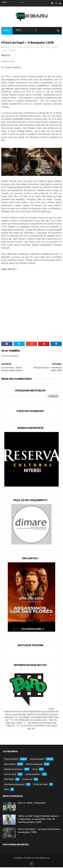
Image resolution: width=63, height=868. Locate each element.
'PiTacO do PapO (40, 785)
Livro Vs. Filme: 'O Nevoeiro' (32, 804)
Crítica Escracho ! (33, 775)
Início (7, 31)
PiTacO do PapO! (9, 51)
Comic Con (27, 780)
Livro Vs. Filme (10, 775)
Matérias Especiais (34, 765)
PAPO (6, 790)
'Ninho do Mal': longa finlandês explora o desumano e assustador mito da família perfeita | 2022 (38, 820)
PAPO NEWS (9, 780)
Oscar (35, 770)
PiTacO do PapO (51, 48)
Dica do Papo (10, 765)
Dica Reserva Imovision (14, 785)
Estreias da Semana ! (14, 770)
